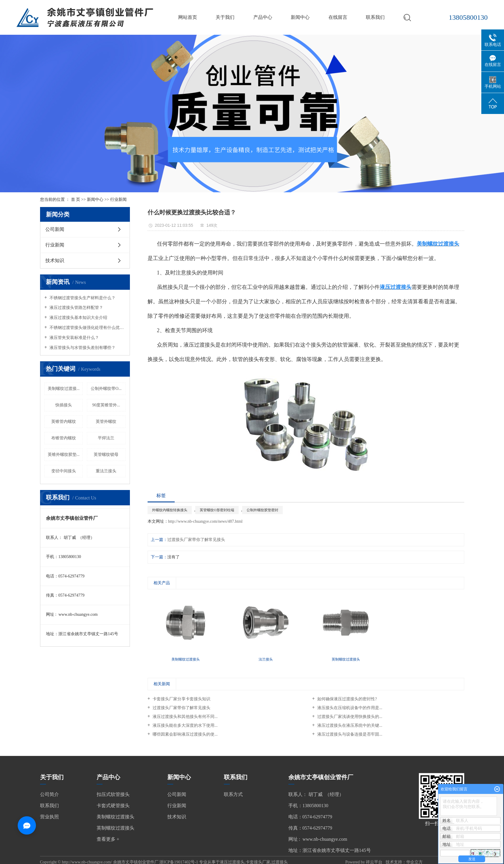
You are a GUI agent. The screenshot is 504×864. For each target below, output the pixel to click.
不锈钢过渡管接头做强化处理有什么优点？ (87, 328)
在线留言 (338, 17)
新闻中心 (300, 17)
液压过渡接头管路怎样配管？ (76, 308)
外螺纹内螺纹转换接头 (170, 510)
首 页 (76, 200)
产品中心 (263, 17)
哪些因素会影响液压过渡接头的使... (185, 734)
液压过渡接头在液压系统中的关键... (349, 725)
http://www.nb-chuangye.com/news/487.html (205, 521)
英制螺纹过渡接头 (115, 828)
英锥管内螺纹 (64, 422)
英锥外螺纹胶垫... (64, 455)
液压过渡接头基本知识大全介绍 (78, 318)
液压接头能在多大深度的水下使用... (185, 725)
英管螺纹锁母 (106, 455)
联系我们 (375, 17)
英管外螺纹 (106, 422)
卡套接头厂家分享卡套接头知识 (181, 699)
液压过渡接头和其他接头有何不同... (185, 717)
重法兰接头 (106, 471)
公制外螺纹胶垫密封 (262, 510)
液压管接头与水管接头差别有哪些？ (82, 348)
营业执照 (49, 817)
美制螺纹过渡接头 (115, 817)
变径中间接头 (64, 471)
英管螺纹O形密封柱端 (217, 510)
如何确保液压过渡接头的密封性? (347, 699)
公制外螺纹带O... (106, 389)
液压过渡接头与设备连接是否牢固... (349, 734)
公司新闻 (55, 229)
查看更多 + (108, 839)
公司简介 (49, 794)
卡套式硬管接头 (113, 806)
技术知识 (55, 260)
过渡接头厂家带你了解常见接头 (196, 540)
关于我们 (225, 17)
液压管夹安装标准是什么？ (74, 338)
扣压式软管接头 (113, 794)
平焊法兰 (106, 438)
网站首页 (188, 17)
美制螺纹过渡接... (64, 389)
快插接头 (64, 405)
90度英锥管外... (106, 405)
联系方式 (233, 794)
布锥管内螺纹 (64, 438)
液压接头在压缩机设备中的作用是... (349, 708)
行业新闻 (118, 200)
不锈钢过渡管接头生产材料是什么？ (82, 298)
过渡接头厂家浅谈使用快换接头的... (349, 717)
